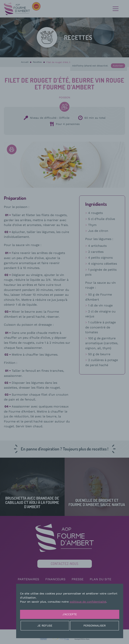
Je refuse (45, 626)
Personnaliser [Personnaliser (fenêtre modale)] (95, 626)
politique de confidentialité (88, 602)
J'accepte (70, 614)
